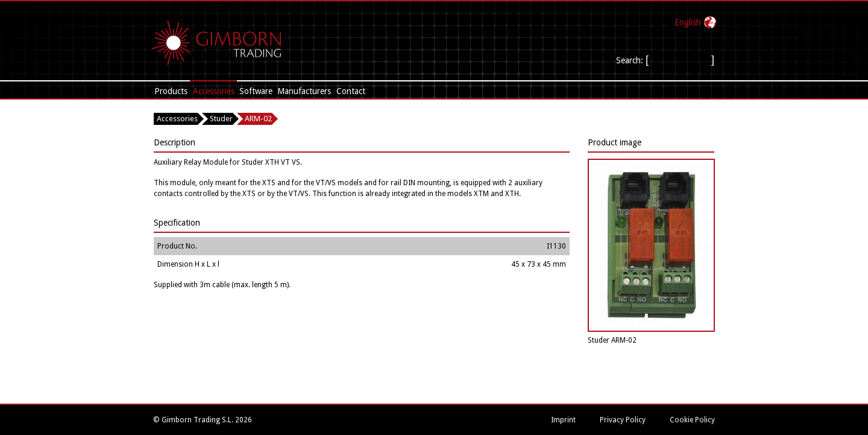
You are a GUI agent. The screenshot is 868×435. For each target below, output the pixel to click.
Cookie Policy (692, 420)
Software (256, 91)
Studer (221, 119)
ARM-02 (258, 119)
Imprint (563, 420)
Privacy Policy (623, 420)
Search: (631, 60)
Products (171, 91)
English (688, 22)
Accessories (214, 91)
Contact (351, 91)
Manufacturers (304, 91)
